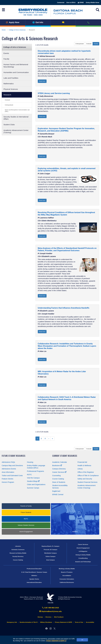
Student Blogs (33, 481)
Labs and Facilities (11, 78)
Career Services (59, 472)
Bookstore (57, 466)
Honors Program (8, 482)
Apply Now (13, 22)
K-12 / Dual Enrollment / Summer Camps (34, 572)
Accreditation (67, 576)
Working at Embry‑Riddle (67, 569)
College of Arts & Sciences (17, 30)
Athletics (34, 576)
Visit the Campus (33, 478)
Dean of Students (59, 482)
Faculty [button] (96, 44)
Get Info (38, 22)
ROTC (29, 475)
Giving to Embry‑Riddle (83, 555)
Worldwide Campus (51, 553)
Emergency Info (12, 622)
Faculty (6, 59)
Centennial (61, 3)
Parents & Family (26, 506)
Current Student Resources (65, 456)
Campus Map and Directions (12, 466)
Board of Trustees (67, 572)
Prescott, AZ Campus (50, 550)
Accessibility (90, 622)
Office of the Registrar (86, 472)
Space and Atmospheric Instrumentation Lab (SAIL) (17, 111)
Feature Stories (7, 479)
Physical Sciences (11, 89)
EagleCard (56, 491)
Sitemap (40, 617)
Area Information (8, 472)
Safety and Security (85, 479)
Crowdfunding (83, 558)
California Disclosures (67, 582)
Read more (42, 81)
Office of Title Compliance (88, 476)
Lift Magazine (83, 551)
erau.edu (50, 598)
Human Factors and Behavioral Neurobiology (16, 66)
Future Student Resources (14, 456)
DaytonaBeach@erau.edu (50, 611)
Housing (30, 462)
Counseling (56, 476)
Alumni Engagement (26, 532)
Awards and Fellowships (83, 562)
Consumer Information (67, 579)
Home (4, 30)
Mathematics (9, 84)
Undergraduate (9, 105)
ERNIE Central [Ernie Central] (58, 494)
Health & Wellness (84, 466)
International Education (34, 582)
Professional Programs (36, 471)
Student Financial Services (87, 482)
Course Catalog (58, 479)
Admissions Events (9, 469)
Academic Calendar (60, 462)
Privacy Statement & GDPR (56, 641)
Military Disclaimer (46, 622)
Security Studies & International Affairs (16, 118)
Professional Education (34, 569)
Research (7, 95)
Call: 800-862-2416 (50, 608)
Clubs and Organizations (36, 484)
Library (80, 469)
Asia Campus (51, 560)
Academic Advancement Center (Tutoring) (16, 131)
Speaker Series (34, 579)
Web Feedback (59, 617)
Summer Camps (33, 488)
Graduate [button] (89, 44)
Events (6, 53)
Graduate (7, 100)
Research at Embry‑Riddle (18, 553)
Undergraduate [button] (80, 44)
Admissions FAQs (8, 462)
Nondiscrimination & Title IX (29, 622)
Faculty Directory (18, 556)
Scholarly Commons (18, 550)
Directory (48, 617)
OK (82, 640)
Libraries (18, 546)
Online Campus (50, 556)
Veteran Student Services (26, 525)
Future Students (26, 512)
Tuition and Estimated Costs (12, 476)
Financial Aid (82, 462)
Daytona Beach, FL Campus (50, 546)
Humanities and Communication (16, 72)
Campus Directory (59, 469)
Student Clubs (9, 125)
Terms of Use (79, 622)
